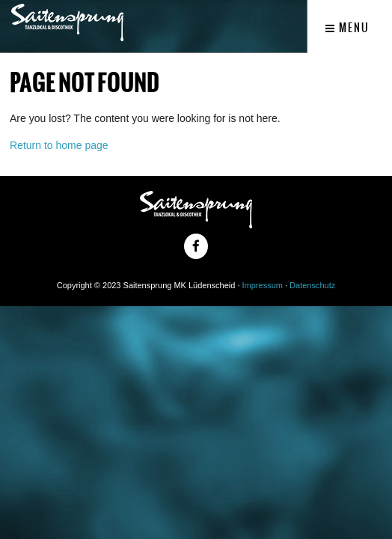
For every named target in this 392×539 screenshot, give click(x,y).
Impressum (263, 285)
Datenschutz (312, 285)
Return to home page (59, 145)
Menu (347, 28)
